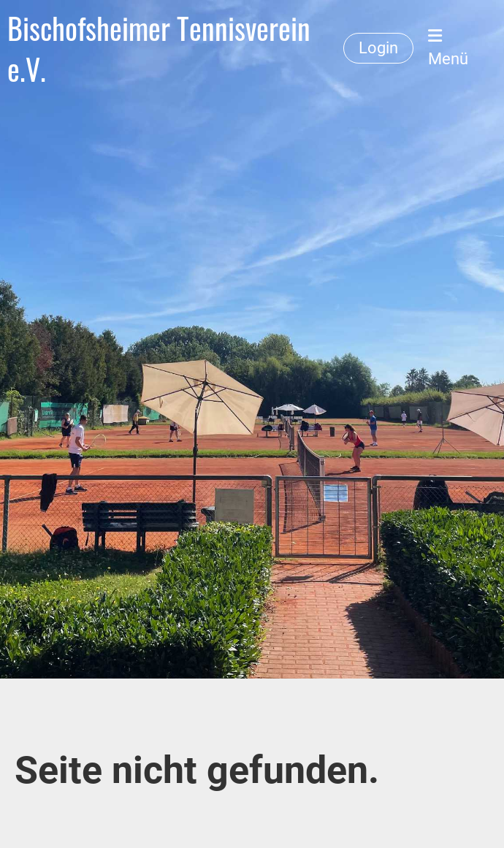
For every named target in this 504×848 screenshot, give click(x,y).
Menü (448, 48)
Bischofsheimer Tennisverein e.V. (159, 48)
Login (378, 48)
